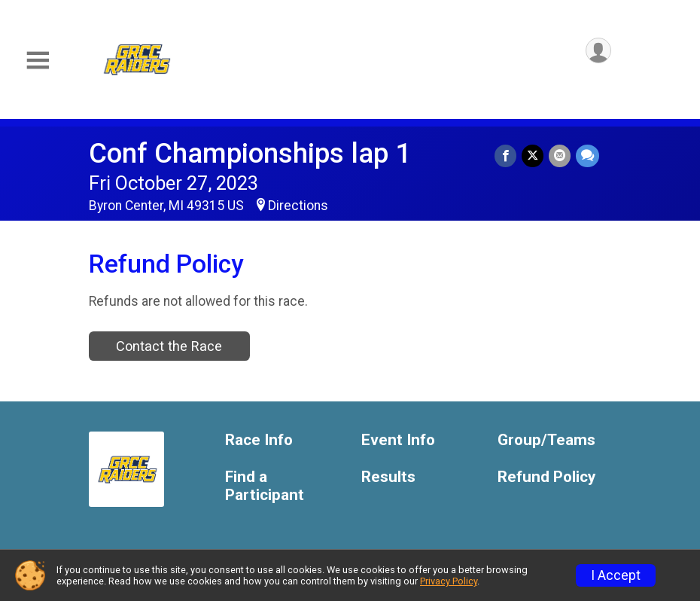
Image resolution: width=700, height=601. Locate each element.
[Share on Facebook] (508, 156)
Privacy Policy (449, 581)
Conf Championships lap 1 (250, 153)
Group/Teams (546, 440)
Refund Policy (546, 477)
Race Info (259, 440)
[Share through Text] (587, 156)
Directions (298, 206)
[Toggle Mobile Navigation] (38, 61)
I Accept (616, 575)
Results (388, 477)
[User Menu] (597, 52)
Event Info (398, 440)
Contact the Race (169, 346)
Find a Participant (265, 486)
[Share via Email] (560, 156)
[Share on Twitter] (534, 156)
